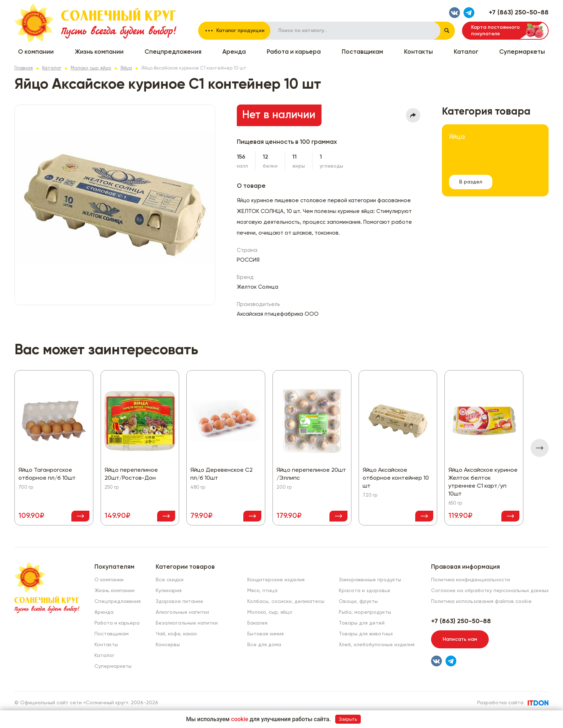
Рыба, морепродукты (365, 612)
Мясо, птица (262, 591)
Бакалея (257, 623)
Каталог (466, 52)
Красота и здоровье (365, 591)
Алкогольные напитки (182, 612)
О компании (36, 52)
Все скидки (170, 580)
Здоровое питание (179, 602)
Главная (24, 68)
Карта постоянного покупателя (495, 31)
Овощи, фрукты (358, 602)
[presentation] (540, 448)
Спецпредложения (173, 52)
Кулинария (169, 591)
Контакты (418, 52)
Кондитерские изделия (276, 580)
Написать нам (460, 639)
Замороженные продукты (370, 580)
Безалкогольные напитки (187, 623)
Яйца (126, 68)
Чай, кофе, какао (176, 634)
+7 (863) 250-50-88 (519, 13)
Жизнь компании (99, 52)
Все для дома (264, 645)
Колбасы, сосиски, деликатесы (286, 602)
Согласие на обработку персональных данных (490, 591)
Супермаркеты (522, 52)
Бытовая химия (265, 634)
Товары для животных (366, 634)
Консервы (168, 645)
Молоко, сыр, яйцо (91, 68)
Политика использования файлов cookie (481, 602)
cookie (240, 719)
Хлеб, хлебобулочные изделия (377, 645)
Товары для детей (362, 623)
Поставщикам (362, 52)
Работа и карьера (294, 52)
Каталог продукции (240, 31)
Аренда (234, 52)
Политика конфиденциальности (471, 580)
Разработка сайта (500, 703)
